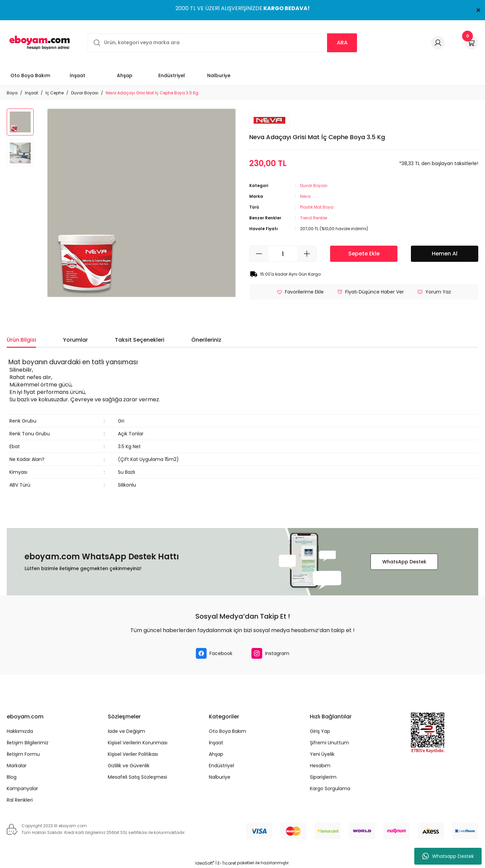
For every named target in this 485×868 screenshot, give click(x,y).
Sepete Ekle (364, 254)
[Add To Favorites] (300, 292)
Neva (305, 196)
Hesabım (320, 766)
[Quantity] (283, 254)
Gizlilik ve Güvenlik (129, 766)
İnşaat (216, 743)
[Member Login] (438, 43)
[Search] (222, 43)
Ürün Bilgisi (21, 340)
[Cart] (472, 43)
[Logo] (38, 43)
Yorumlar (75, 340)
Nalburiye (220, 777)
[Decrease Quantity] (259, 254)
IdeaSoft (205, 863)
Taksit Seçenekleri (140, 340)
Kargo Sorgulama (330, 788)
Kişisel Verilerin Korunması (138, 743)
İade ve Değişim (126, 731)
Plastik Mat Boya (317, 207)
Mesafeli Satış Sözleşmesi (137, 777)
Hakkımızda (20, 731)
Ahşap (216, 754)
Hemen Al (445, 254)
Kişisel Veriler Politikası (133, 754)
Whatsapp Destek (448, 856)
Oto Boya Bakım (228, 731)
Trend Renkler (314, 218)
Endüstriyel (221, 766)
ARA (342, 43)
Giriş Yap (320, 731)
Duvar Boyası (314, 185)
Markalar (17, 766)
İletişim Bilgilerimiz (28, 743)
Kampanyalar (22, 788)
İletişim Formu (23, 754)
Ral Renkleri (20, 800)
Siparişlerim (323, 777)
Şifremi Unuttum (329, 743)
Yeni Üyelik (322, 754)
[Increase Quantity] (307, 254)
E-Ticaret (227, 863)
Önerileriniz (206, 340)
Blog (12, 777)
